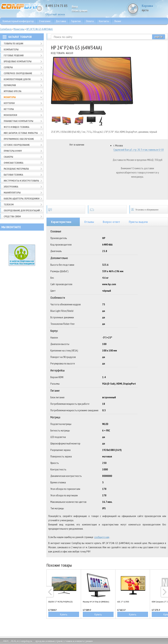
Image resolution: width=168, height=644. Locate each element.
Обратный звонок (55, 14)
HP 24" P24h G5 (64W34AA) (40, 29)
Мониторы (19, 29)
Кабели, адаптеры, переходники (22, 199)
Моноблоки (10, 115)
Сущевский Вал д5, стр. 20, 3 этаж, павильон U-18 (139, 150)
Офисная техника (13, 163)
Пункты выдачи (138, 222)
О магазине (45, 21)
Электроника (11, 187)
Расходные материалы (16, 169)
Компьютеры (11, 49)
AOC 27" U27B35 (123, 602)
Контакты (104, 21)
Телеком (9, 204)
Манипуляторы (12, 193)
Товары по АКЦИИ (13, 43)
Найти (159, 37)
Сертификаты (66, 209)
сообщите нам (102, 537)
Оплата (90, 21)
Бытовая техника (13, 175)
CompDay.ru (6, 29)
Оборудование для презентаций (22, 210)
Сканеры (8, 157)
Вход (75, 6)
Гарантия (76, 21)
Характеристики (61, 222)
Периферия (10, 85)
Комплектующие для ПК (17, 79)
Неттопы (9, 109)
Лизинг (118, 21)
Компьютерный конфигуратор (18, 21)
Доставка (61, 21)
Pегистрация (80, 10)
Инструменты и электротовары (21, 181)
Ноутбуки (9, 103)
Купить (64, 614)
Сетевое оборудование (17, 145)
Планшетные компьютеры (18, 121)
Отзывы (89, 222)
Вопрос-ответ (111, 222)
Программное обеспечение (19, 139)
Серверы (8, 67)
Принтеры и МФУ (13, 151)
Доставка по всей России (107, 209)
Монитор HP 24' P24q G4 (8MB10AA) (96, 602)
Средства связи (12, 216)
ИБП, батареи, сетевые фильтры (21, 133)
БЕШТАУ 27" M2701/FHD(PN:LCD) (60, 602)
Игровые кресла (13, 91)
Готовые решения (14, 55)
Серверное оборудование (18, 73)
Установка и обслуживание (149, 209)
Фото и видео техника (16, 127)
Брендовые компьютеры (18, 61)
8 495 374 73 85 (57, 6)
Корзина (155, 8)
